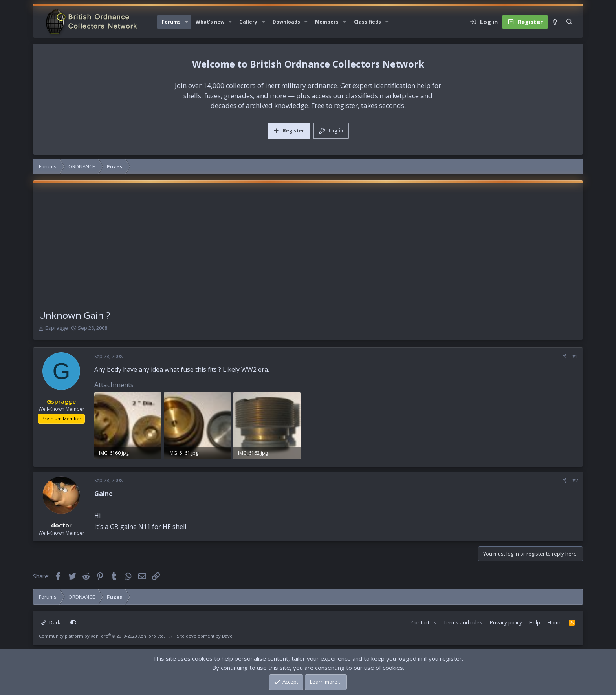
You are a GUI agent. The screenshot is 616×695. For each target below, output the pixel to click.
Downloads (286, 22)
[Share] (565, 357)
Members (327, 22)
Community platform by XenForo (102, 636)
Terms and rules (463, 622)
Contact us (424, 622)
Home (555, 622)
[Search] (569, 22)
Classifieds (368, 22)
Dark (51, 622)
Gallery (248, 22)
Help (535, 622)
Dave (227, 636)
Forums (171, 22)
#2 (575, 480)
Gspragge (56, 328)
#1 (575, 356)
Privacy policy (506, 622)
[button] (187, 22)
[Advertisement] (308, 249)
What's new (210, 22)
